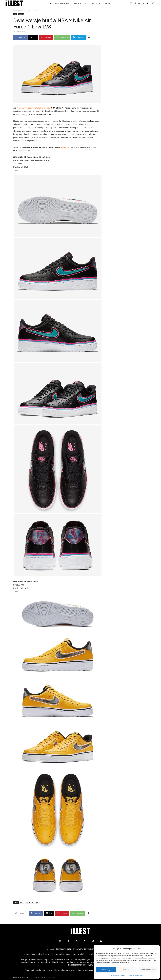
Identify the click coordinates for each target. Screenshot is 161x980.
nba (22, 902)
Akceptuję (106, 970)
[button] (156, 949)
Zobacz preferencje (147, 970)
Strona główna (18, 11)
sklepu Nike (66, 147)
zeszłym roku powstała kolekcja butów (35, 108)
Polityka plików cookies (117, 975)
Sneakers (21, 14)
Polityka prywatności (136, 975)
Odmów (127, 970)
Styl (27, 11)
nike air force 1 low (32, 902)
